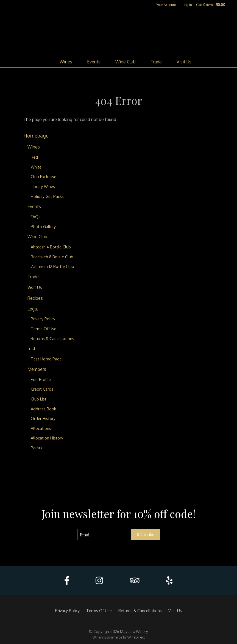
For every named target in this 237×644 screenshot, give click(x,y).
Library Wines (43, 186)
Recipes (35, 298)
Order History (43, 418)
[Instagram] (99, 580)
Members (37, 369)
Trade (156, 62)
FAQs (36, 217)
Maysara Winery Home (119, 32)
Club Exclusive (44, 177)
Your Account (166, 5)
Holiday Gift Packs (47, 196)
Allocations (41, 428)
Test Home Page (46, 359)
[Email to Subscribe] (104, 535)
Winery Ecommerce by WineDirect (119, 637)
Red (34, 157)
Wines (66, 62)
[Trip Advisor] (135, 580)
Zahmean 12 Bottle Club (52, 266)
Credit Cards (42, 389)
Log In (187, 5)
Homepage (36, 135)
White (36, 167)
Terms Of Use (44, 329)
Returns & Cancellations (52, 338)
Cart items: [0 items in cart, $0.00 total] (211, 5)
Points (37, 448)
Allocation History (47, 438)
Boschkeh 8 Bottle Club (52, 257)
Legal (33, 309)
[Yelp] (169, 580)
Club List (39, 399)
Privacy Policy (43, 319)
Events (94, 62)
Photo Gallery (43, 226)
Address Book (43, 409)
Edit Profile (41, 379)
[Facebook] (67, 580)
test (31, 349)
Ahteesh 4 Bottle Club (51, 247)
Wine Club (126, 62)
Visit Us (184, 62)
